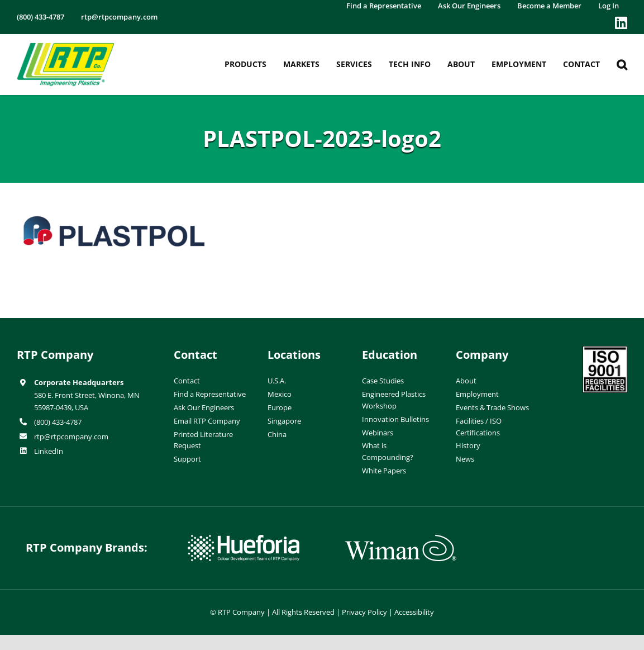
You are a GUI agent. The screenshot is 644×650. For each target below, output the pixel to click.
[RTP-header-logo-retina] (66, 47)
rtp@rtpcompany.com (71, 437)
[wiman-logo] (400, 539)
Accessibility (414, 612)
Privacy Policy (364, 612)
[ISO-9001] (605, 350)
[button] (622, 65)
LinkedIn (49, 451)
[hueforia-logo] (244, 539)
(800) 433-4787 (58, 422)
